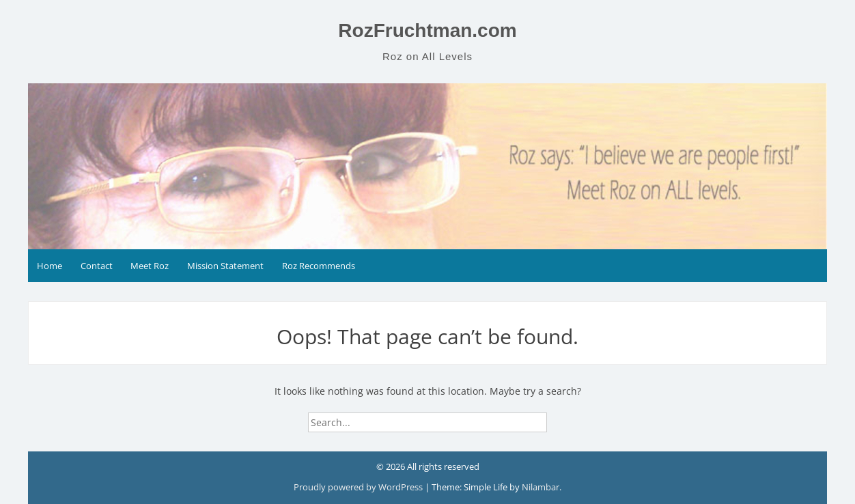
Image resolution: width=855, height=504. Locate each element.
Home (50, 266)
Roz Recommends (319, 266)
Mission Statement (225, 266)
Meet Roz (150, 266)
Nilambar (541, 487)
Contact (97, 266)
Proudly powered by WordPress (359, 487)
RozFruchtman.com (427, 30)
